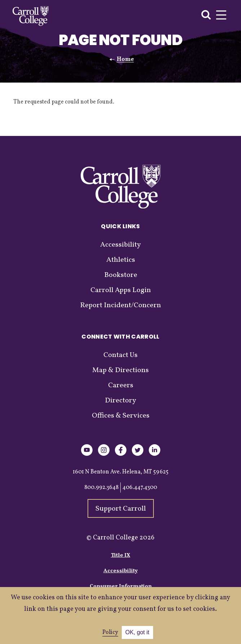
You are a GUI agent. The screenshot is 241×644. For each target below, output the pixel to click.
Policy (110, 632)
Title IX (121, 555)
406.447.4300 (140, 488)
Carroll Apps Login (121, 290)
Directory (120, 401)
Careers (121, 385)
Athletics (121, 260)
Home (125, 59)
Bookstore (121, 275)
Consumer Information (121, 586)
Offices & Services (121, 416)
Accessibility (120, 245)
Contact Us (120, 355)
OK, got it (137, 632)
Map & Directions (120, 370)
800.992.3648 (101, 488)
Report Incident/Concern (120, 305)
